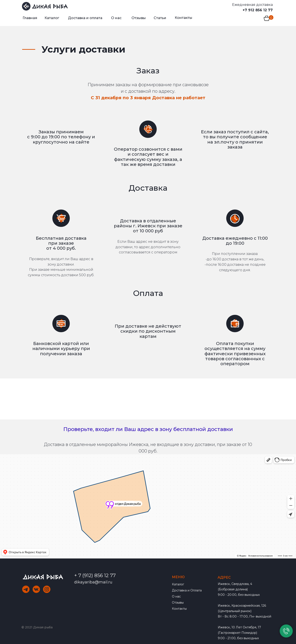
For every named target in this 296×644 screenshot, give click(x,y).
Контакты (179, 609)
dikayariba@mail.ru (93, 582)
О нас (176, 596)
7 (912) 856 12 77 (97, 575)
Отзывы (178, 603)
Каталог (178, 584)
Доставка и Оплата (187, 590)
